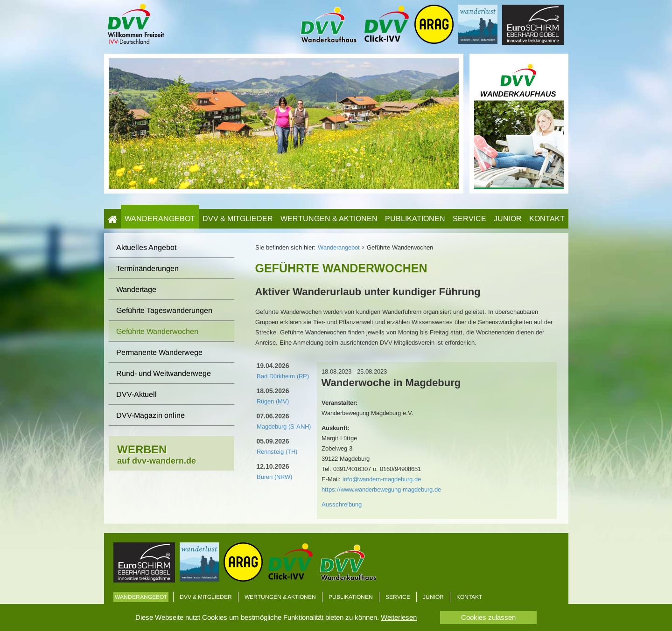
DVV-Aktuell (136, 394)
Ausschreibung (342, 504)
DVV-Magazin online (150, 415)
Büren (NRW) (274, 477)
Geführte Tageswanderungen (164, 310)
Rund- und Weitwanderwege (164, 373)
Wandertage (136, 289)
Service (469, 218)
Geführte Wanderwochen (157, 331)
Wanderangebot (160, 218)
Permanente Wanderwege (159, 352)
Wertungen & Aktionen (329, 218)
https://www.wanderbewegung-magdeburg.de (381, 489)
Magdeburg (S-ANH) (284, 426)
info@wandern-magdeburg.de (382, 479)
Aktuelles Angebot (146, 247)
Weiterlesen (399, 617)
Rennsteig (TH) (277, 452)
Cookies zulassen (488, 617)
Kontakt (547, 218)
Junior (508, 218)
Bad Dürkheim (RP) (283, 376)
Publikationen (415, 218)
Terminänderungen (147, 268)
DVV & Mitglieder (238, 218)
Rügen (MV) (273, 401)
